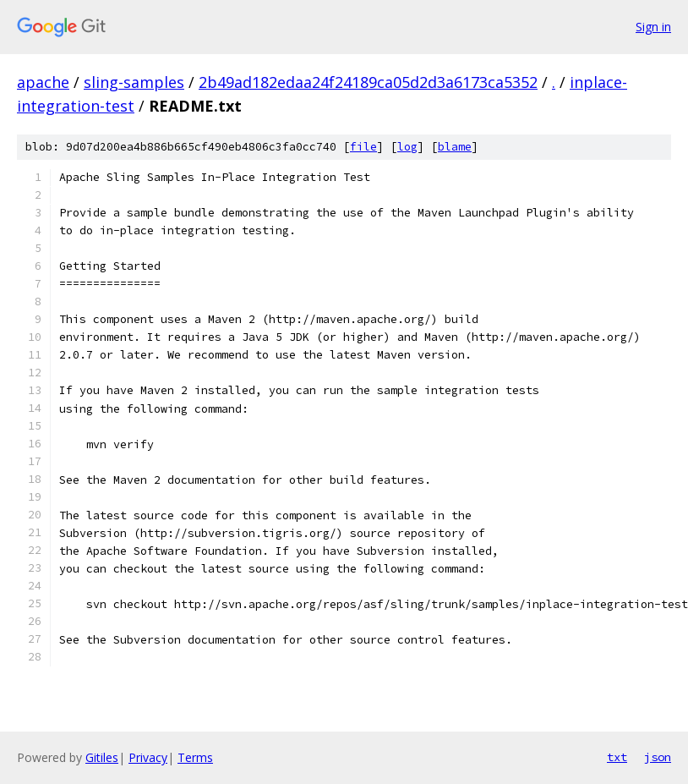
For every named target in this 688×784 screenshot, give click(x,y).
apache (43, 82)
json (658, 757)
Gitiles (102, 757)
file (363, 147)
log (407, 147)
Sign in (653, 27)
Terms (195, 757)
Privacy (148, 757)
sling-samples (134, 82)
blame (455, 147)
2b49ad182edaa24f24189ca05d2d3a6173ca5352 (368, 82)
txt (617, 757)
